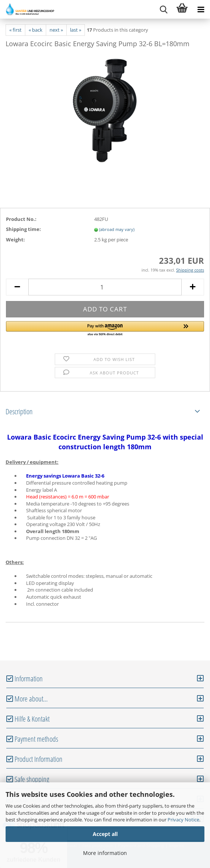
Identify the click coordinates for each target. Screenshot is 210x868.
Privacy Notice (183, 820)
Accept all (105, 834)
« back (36, 30)
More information (105, 853)
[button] (105, 329)
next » (56, 30)
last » (76, 30)
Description (19, 411)
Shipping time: (23, 229)
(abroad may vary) (117, 229)
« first (15, 30)
